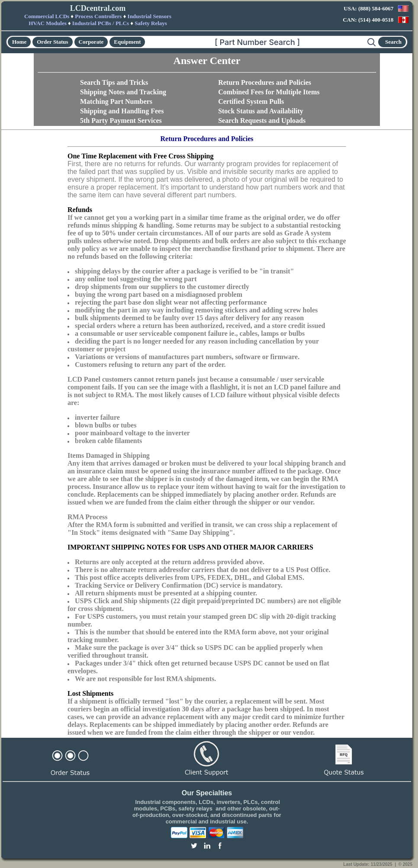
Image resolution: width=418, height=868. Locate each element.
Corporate (91, 42)
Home (19, 42)
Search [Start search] (393, 42)
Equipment (127, 42)
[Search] (256, 42)
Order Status (52, 42)
